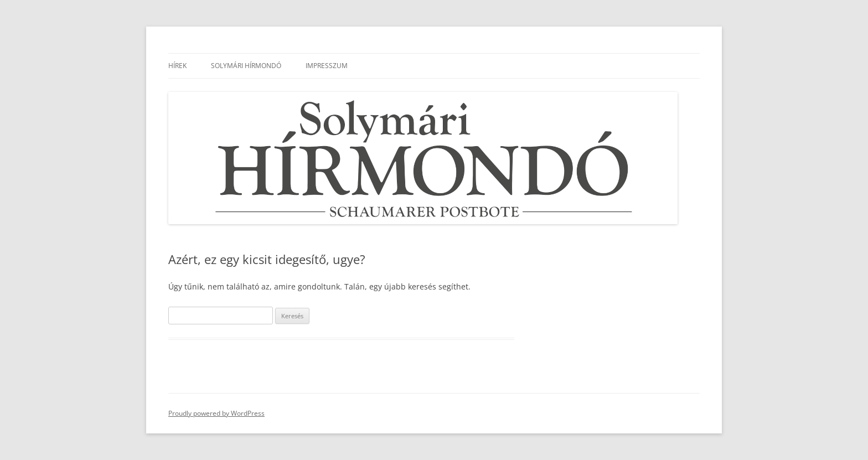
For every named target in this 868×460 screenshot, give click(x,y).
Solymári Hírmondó (246, 66)
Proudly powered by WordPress (216, 413)
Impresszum (327, 66)
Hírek (177, 66)
